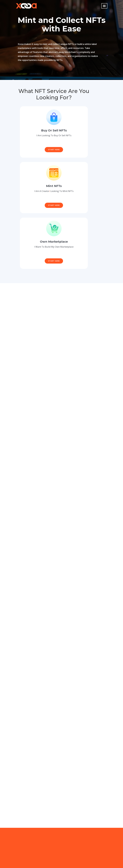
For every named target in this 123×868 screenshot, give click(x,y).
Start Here (54, 150)
